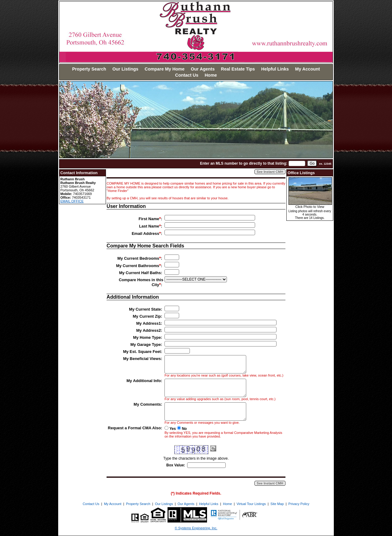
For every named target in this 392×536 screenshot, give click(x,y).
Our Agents (203, 69)
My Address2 (149, 330)
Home (211, 75)
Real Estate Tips (238, 69)
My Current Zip (147, 316)
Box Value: (176, 465)
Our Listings (125, 69)
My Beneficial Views (142, 359)
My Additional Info (144, 381)
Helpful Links (275, 69)
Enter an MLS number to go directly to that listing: (244, 163)
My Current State (145, 309)
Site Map (277, 504)
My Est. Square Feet (142, 352)
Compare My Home (164, 69)
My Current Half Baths (140, 273)
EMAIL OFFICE (72, 201)
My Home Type (147, 337)
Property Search (89, 69)
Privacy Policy (299, 504)
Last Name (149, 226)
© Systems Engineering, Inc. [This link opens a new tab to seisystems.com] (196, 528)
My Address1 (149, 323)
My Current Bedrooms (138, 258)
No (184, 429)
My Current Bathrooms (138, 266)
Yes (173, 429)
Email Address (145, 234)
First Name (149, 219)
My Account (308, 69)
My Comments (147, 404)
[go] (312, 163)
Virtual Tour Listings (251, 504)
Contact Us (187, 75)
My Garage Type (146, 345)
